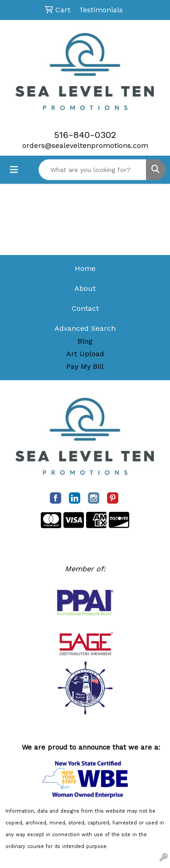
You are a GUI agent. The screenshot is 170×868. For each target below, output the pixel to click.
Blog (85, 341)
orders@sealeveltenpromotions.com (85, 145)
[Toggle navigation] (14, 170)
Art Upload (85, 354)
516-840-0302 (85, 135)
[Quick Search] (92, 170)
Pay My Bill (85, 366)
